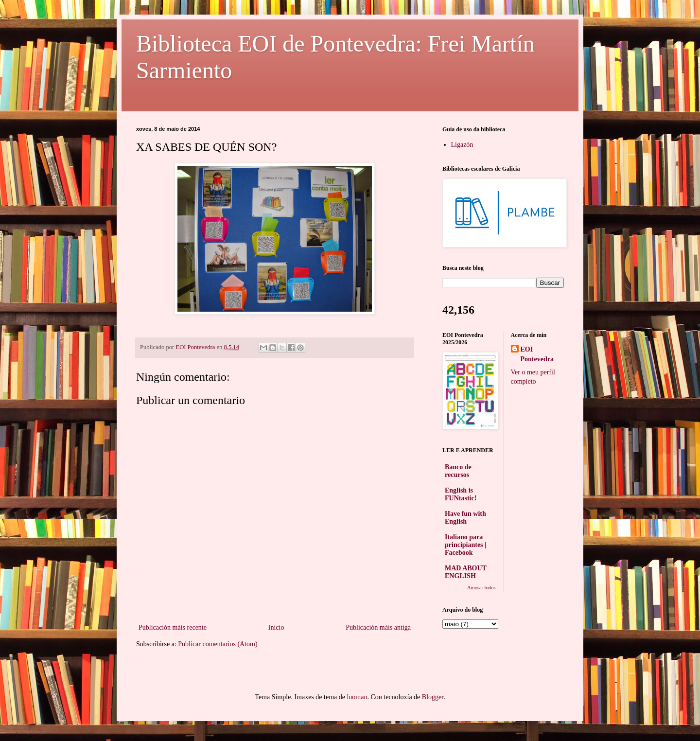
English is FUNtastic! (461, 494)
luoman (357, 697)
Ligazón (462, 145)
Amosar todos (481, 588)
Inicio (276, 627)
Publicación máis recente (173, 627)
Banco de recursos (458, 471)
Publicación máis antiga (378, 627)
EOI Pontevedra (537, 354)
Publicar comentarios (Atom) (218, 644)
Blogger (433, 697)
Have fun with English (465, 518)
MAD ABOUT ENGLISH (466, 572)
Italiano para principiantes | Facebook (465, 545)
